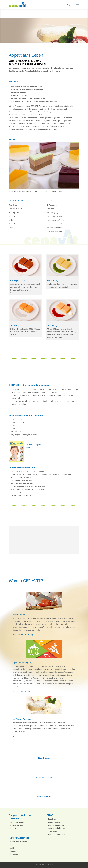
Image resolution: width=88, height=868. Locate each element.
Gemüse (12, 216)
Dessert (12, 224)
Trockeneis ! (53, 831)
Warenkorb (52, 205)
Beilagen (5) (52, 281)
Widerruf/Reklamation (19, 842)
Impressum (15, 851)
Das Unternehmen (17, 822)
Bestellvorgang (52, 213)
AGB (12, 848)
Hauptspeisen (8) (18, 281)
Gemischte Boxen (16, 209)
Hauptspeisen (14, 213)
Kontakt (13, 829)
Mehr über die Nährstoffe (22, 691)
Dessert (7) (52, 325)
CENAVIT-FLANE (17, 825)
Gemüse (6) (15, 325)
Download (14, 854)
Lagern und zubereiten (55, 224)
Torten (11, 228)
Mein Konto (51, 209)
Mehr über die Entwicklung (23, 635)
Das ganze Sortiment (43, 34)
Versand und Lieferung (55, 220)
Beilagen (12, 220)
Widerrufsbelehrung (54, 228)
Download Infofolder (44, 28)
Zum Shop (13, 205)
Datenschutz (15, 845)
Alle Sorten (17, 736)
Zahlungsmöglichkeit (54, 216)
